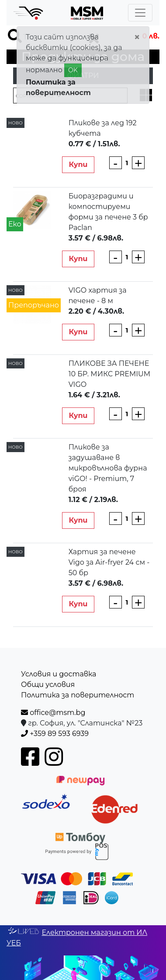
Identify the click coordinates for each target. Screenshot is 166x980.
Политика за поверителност (78, 695)
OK (73, 70)
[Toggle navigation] (140, 13)
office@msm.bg (53, 713)
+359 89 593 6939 (55, 734)
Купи (78, 165)
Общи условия (48, 685)
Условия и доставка (59, 674)
